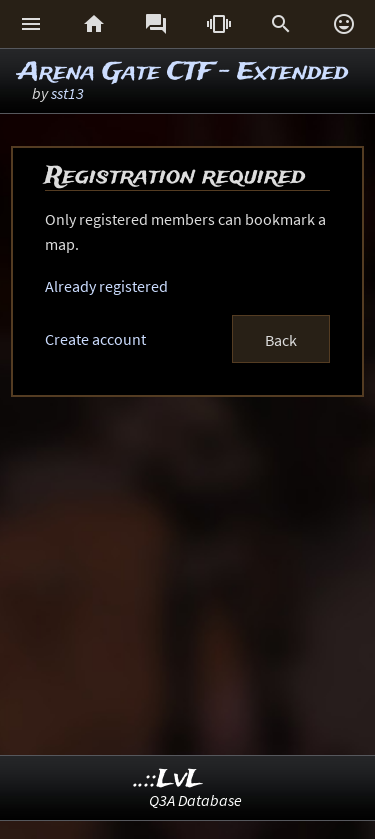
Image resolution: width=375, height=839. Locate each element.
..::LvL (168, 779)
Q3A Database (195, 800)
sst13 (67, 93)
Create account (95, 339)
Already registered (106, 286)
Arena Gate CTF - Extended (183, 72)
